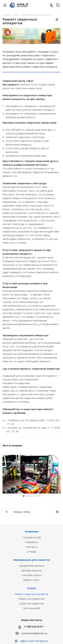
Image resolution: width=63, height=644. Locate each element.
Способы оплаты (32, 575)
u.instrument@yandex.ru (34, 633)
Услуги (32, 588)
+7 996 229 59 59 (33, 627)
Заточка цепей (32, 608)
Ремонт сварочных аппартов (32, 594)
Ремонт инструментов (32, 599)
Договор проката (32, 570)
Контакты (32, 547)
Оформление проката (32, 566)
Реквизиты (32, 542)
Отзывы (32, 552)
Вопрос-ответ (32, 580)
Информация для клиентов (32, 560)
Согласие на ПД (32, 537)
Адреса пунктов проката (34, 641)
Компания (32, 531)
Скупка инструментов (32, 603)
